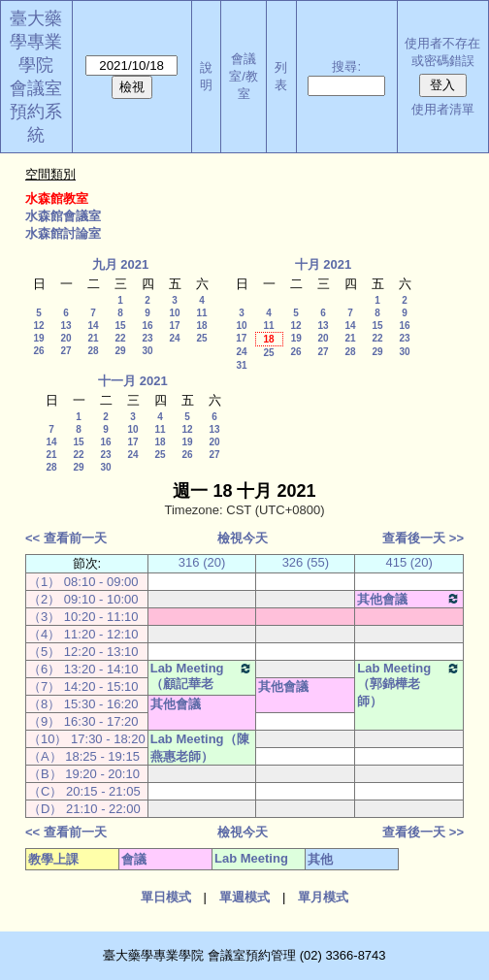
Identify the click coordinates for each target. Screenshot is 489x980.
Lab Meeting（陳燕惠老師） (200, 748)
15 (120, 326)
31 (241, 365)
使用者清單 (443, 109)
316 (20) (202, 562)
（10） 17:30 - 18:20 (87, 739)
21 (93, 338)
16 (147, 326)
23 (147, 338)
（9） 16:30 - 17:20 (83, 721)
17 (174, 326)
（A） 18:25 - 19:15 (84, 756)
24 (174, 338)
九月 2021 (121, 264)
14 (93, 326)
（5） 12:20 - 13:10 (83, 652)
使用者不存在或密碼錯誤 (442, 52)
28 (93, 351)
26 (38, 351)
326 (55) (306, 562)
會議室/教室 (244, 76)
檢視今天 (243, 538)
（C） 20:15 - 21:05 (84, 791)
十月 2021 (324, 264)
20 (65, 338)
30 (147, 351)
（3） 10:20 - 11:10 (83, 617)
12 (38, 326)
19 (38, 338)
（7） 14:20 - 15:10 (83, 686)
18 (201, 326)
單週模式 (244, 897)
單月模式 (323, 897)
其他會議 (409, 599)
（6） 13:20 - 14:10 (83, 669)
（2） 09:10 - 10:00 (83, 599)
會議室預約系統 (36, 112)
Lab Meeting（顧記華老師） (202, 685)
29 (120, 351)
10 (174, 313)
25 (201, 338)
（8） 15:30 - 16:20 (83, 704)
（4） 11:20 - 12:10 (83, 634)
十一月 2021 (133, 381)
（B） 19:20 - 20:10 (84, 774)
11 (201, 313)
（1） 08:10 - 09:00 (83, 582)
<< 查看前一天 (66, 538)
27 (65, 351)
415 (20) (408, 562)
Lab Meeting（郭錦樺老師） (409, 685)
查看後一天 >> (423, 538)
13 (65, 326)
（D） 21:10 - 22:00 (84, 809)
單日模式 (166, 897)
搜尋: (346, 66)
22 (120, 338)
